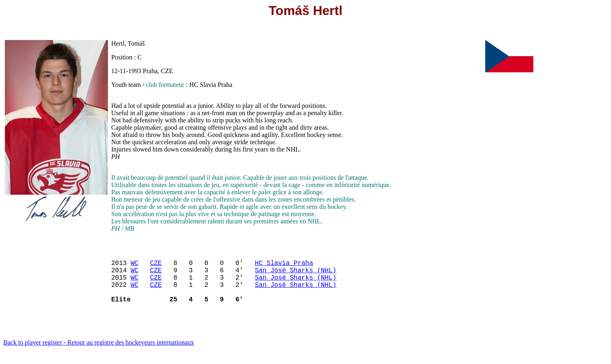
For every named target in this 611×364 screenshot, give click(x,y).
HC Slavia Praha (284, 266)
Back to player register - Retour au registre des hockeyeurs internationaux (99, 354)
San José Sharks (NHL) (296, 275)
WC (134, 266)
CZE (156, 266)
